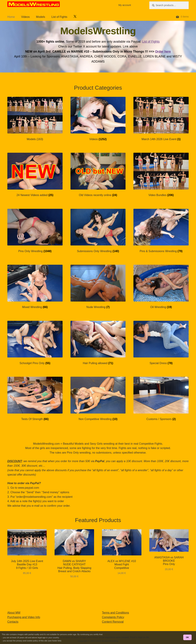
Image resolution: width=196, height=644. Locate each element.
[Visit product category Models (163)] (35, 119)
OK (187, 637)
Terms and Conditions (115, 613)
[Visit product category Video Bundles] (161, 175)
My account (125, 5)
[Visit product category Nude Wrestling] (98, 287)
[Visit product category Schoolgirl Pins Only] (35, 343)
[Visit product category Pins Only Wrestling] (35, 231)
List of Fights (59, 17)
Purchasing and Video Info (24, 617)
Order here (163, 52)
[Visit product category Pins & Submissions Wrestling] (161, 231)
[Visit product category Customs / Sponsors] (161, 399)
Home (11, 17)
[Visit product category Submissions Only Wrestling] (98, 231)
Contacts (13, 622)
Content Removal (113, 622)
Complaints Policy (113, 617)
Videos (25, 17)
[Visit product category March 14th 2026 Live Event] (161, 119)
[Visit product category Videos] (98, 119)
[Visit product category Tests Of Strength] (35, 399)
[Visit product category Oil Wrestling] (161, 287)
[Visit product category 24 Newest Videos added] (35, 175)
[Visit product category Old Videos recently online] (98, 175)
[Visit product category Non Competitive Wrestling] (98, 399)
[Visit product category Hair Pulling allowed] (98, 343)
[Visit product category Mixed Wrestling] (35, 287)
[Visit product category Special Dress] (161, 343)
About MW (14, 613)
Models (41, 17)
